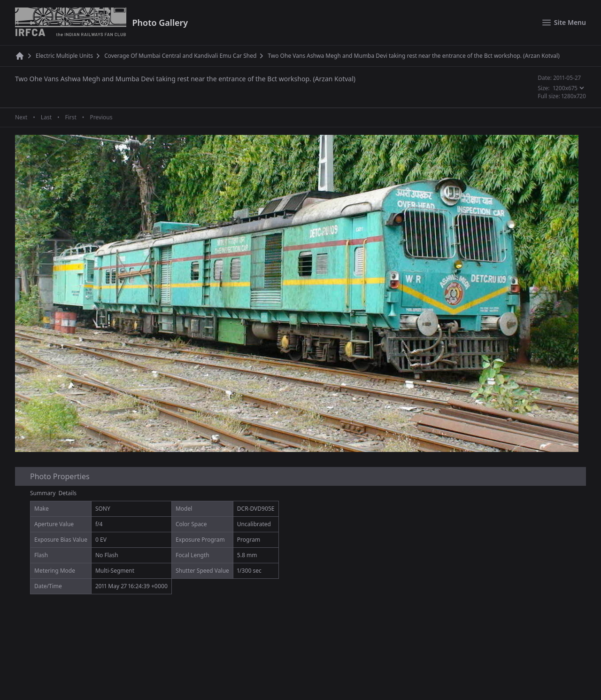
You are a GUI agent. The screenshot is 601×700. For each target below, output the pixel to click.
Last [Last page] (46, 117)
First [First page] (70, 117)
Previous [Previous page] (101, 117)
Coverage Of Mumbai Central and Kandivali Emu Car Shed (180, 56)
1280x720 (574, 96)
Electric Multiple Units (64, 56)
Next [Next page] (21, 117)
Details (68, 493)
